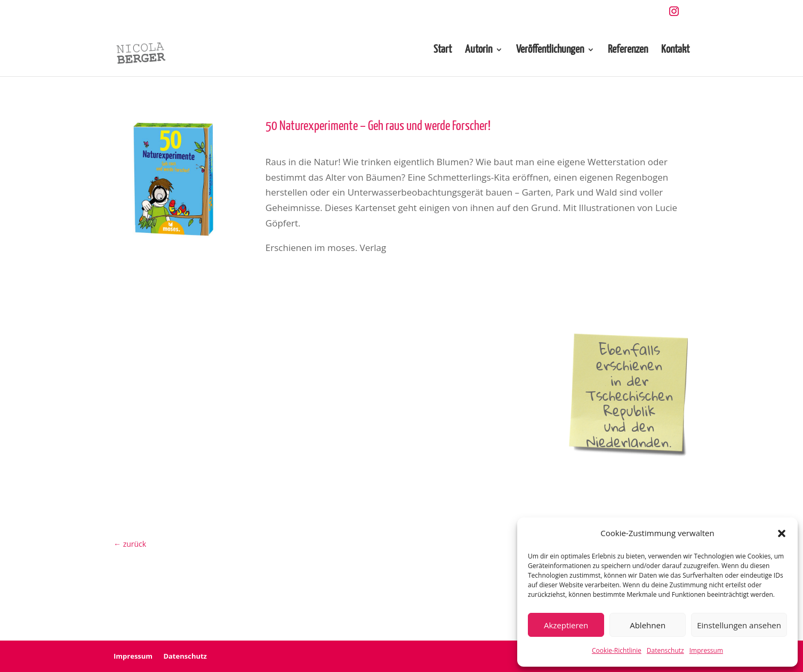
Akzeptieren (566, 625)
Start (443, 50)
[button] (782, 533)
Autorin (479, 50)
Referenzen (628, 50)
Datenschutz (665, 650)
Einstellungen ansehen (739, 625)
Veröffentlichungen (550, 50)
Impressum (706, 650)
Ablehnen (648, 625)
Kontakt (675, 50)
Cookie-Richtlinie (617, 650)
